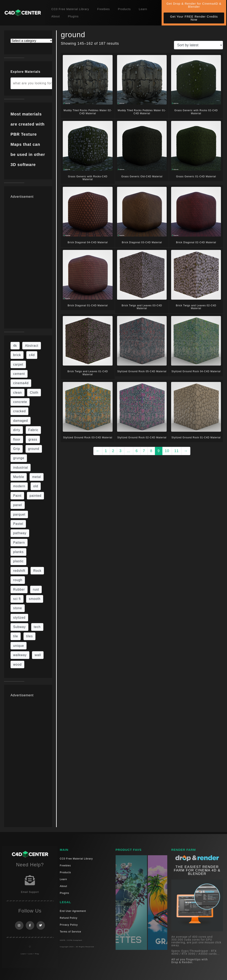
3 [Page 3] (121, 451)
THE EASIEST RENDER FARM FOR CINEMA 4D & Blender (197, 870)
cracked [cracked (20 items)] (19, 411)
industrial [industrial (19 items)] (21, 468)
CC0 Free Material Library (70, 9)
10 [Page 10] (167, 451)
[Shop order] (198, 45)
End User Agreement (73, 911)
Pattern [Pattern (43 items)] (19, 543)
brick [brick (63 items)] (17, 355)
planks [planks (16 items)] (18, 552)
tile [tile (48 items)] (16, 636)
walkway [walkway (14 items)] (20, 655)
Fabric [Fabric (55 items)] (33, 430)
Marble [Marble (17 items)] (19, 477)
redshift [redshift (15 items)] (19, 571)
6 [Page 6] (137, 451)
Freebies (103, 9)
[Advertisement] (28, 261)
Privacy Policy (69, 925)
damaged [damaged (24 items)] (21, 421)
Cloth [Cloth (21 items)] (34, 393)
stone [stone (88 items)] (18, 608)
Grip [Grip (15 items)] (17, 449)
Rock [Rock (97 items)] (37, 571)
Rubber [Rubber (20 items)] (19, 589)
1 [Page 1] (106, 451)
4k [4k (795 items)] (15, 346)
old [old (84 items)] (36, 486)
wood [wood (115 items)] (17, 664)
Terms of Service (70, 932)
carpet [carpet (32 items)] (18, 364)
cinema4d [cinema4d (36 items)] (21, 383)
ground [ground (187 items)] (34, 449)
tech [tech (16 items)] (37, 627)
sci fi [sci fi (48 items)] (17, 599)
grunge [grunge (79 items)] (19, 458)
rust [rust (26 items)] (36, 589)
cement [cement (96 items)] (19, 374)
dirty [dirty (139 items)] (17, 430)
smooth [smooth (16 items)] (35, 599)
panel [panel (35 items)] (18, 505)
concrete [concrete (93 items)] (20, 402)
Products (124, 9)
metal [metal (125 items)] (37, 477)
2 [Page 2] (113, 451)
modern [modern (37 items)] (19, 486)
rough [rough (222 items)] (18, 580)
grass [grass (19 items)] (33, 439)
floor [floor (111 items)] (17, 439)
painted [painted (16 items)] (36, 496)
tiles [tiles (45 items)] (29, 636)
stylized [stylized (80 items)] (19, 618)
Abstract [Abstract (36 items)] (32, 346)
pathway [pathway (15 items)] (20, 533)
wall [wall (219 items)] (38, 655)
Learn (143, 9)
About (56, 16)
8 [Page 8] (151, 451)
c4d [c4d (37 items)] (32, 355)
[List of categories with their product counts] (32, 41)
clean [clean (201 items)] (18, 393)
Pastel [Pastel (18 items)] (18, 524)
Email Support (30, 892)
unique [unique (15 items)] (19, 646)
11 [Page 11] (177, 451)
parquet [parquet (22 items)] (19, 514)
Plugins (73, 16)
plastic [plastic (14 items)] (18, 561)
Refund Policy (69, 918)
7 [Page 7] (144, 451)
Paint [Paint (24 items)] (17, 496)
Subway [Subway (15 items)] (19, 627)
